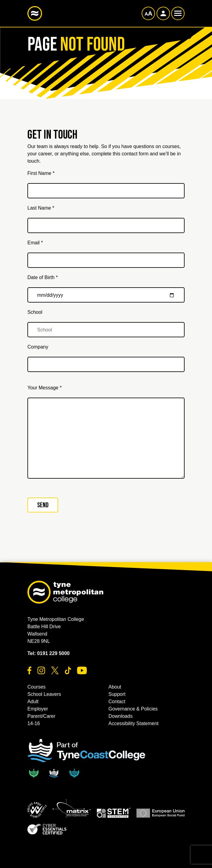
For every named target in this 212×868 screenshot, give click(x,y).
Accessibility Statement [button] (134, 723)
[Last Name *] (106, 225)
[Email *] (106, 260)
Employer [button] (38, 709)
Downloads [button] (120, 716)
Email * (35, 243)
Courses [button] (37, 687)
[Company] (106, 364)
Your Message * (44, 388)
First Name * (41, 173)
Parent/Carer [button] (41, 716)
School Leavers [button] (44, 694)
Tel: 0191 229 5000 (48, 653)
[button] (37, 810)
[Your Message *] (106, 438)
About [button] (115, 687)
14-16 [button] (34, 723)
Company (38, 347)
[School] (106, 330)
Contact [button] (117, 701)
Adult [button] (33, 701)
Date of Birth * (43, 277)
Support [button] (117, 694)
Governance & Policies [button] (133, 709)
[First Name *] (106, 191)
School (35, 312)
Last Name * (41, 208)
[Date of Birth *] (106, 295)
